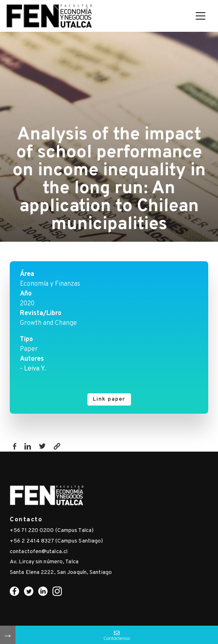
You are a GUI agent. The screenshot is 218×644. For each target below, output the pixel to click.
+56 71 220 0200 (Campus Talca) (52, 530)
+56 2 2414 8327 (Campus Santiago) (56, 541)
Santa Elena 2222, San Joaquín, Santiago (61, 572)
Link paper (109, 399)
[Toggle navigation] (201, 16)
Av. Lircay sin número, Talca (44, 562)
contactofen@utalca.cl (39, 552)
